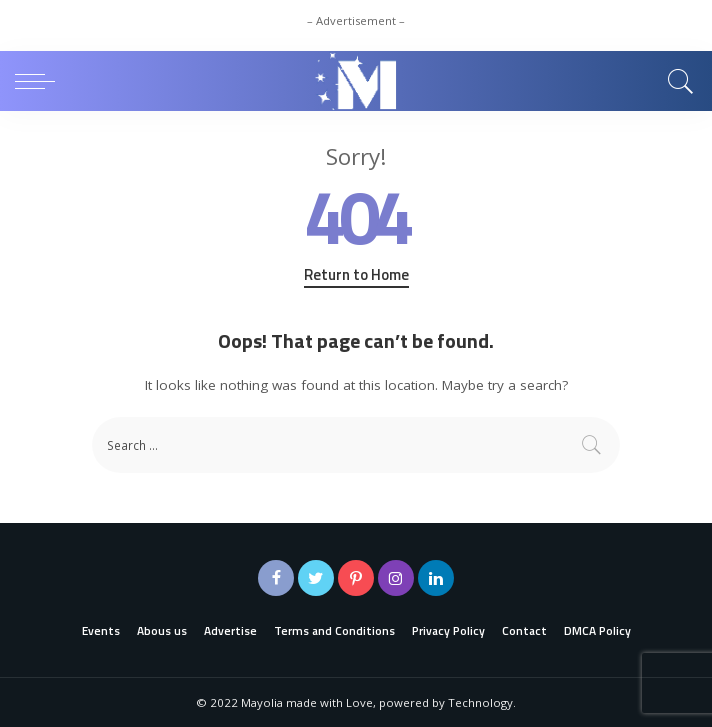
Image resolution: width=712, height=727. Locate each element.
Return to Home (356, 275)
